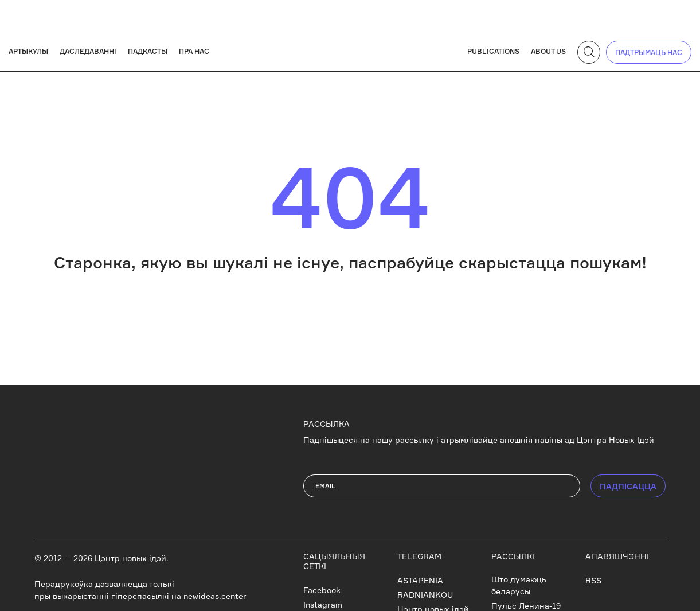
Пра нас (194, 51)
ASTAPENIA (420, 580)
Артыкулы (28, 51)
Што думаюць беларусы (519, 585)
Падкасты (148, 51)
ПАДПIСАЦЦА (628, 486)
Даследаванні (88, 51)
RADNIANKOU (425, 595)
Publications (493, 51)
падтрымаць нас (649, 52)
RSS (593, 580)
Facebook (322, 590)
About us (548, 51)
